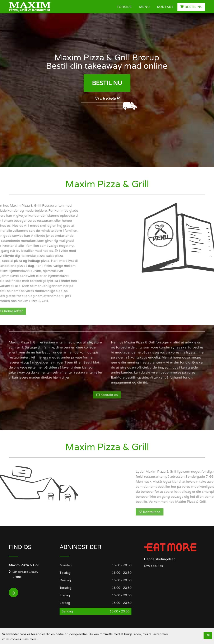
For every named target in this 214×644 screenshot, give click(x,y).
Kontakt (165, 7)
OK (208, 635)
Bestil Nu (191, 7)
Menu (145, 7)
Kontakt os (107, 363)
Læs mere (30, 639)
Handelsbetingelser (159, 559)
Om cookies (153, 566)
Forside (124, 7)
